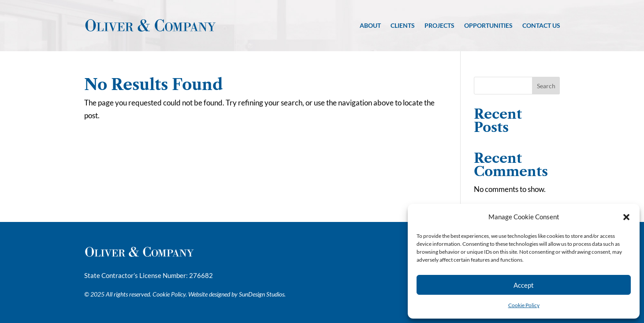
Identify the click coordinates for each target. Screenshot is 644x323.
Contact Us (541, 25)
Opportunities (488, 25)
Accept (524, 285)
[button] (626, 217)
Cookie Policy (524, 305)
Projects (439, 25)
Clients (403, 25)
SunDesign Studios (262, 294)
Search (546, 86)
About (370, 25)
